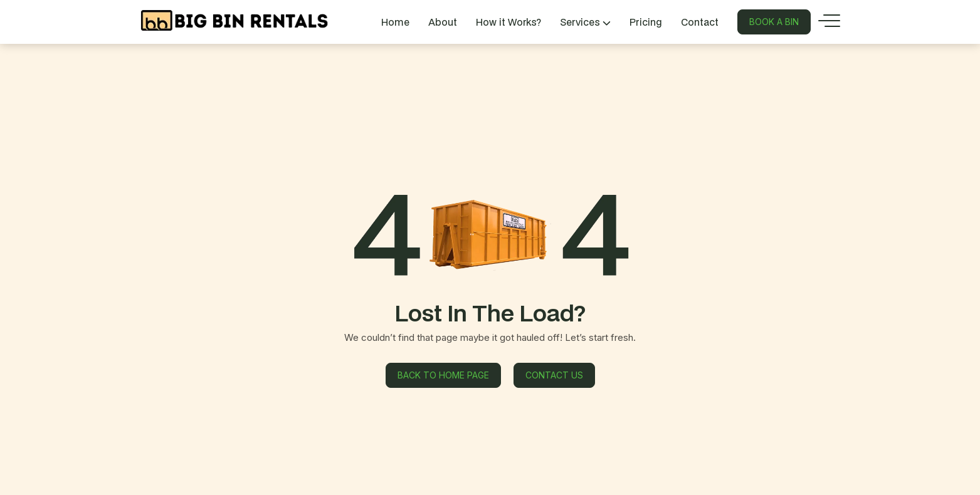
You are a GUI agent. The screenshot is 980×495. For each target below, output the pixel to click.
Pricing (646, 22)
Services (585, 22)
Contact (700, 22)
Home (395, 22)
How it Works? (508, 22)
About (443, 22)
